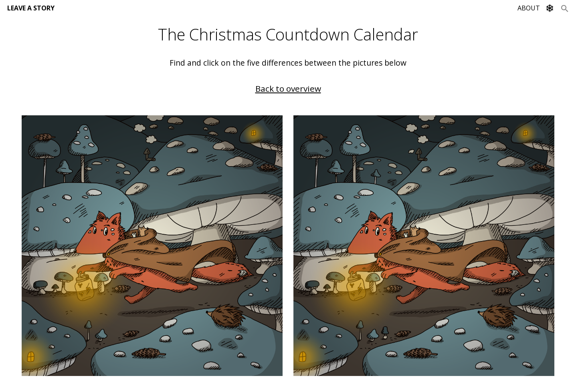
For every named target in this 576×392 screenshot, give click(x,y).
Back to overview (288, 88)
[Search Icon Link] (565, 8)
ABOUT (529, 8)
